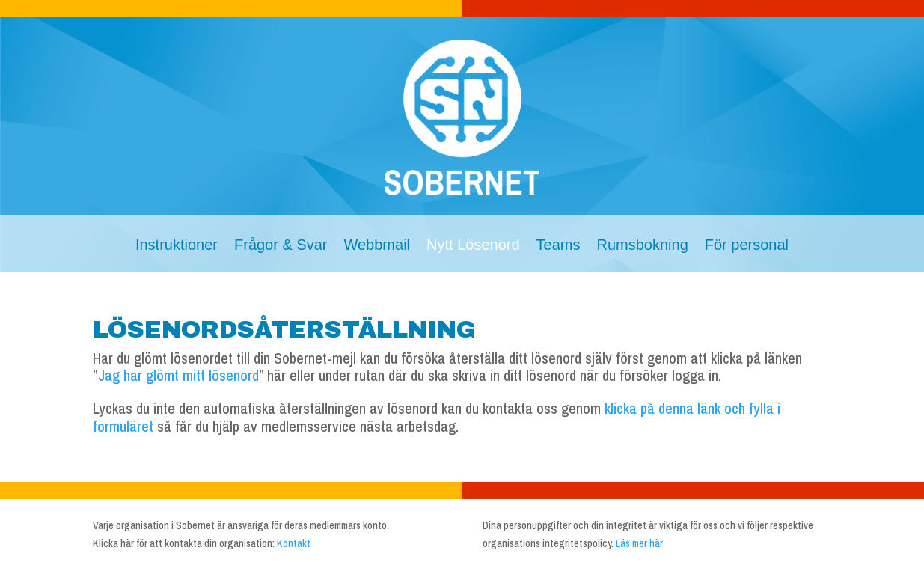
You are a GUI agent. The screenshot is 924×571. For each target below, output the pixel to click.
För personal (747, 246)
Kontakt (294, 543)
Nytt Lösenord (473, 246)
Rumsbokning (642, 246)
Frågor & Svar (281, 246)
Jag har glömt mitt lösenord (178, 375)
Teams (559, 246)
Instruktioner (177, 246)
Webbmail (377, 246)
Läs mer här (639, 543)
